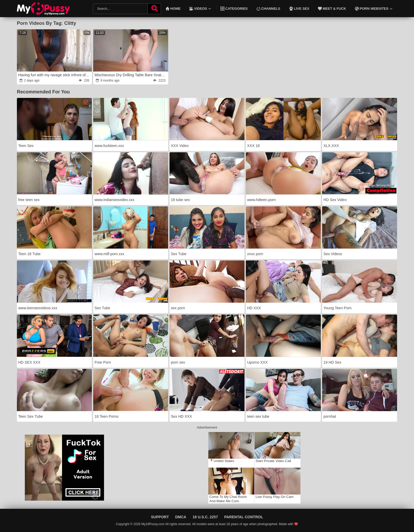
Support (160, 517)
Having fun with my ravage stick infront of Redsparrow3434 (55, 75)
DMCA (181, 517)
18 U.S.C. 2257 (205, 517)
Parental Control (244, 517)
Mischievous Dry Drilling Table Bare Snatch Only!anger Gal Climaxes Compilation (131, 75)
